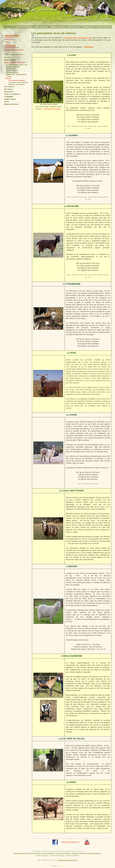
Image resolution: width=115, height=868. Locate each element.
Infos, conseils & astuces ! (15, 62)
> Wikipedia (88, 47)
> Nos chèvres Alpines (52, 109)
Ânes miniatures (41, 27)
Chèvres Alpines (74, 27)
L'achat (9, 76)
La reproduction (12, 73)
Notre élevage (10, 60)
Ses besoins (11, 69)
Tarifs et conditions (12, 94)
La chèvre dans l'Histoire (18, 82)
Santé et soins (11, 71)
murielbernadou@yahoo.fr (15, 50)
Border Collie (89, 27)
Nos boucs (9, 89)
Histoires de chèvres (17, 84)
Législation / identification (16, 75)
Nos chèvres (9, 87)
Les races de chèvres (17, 80)
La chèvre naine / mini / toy (17, 65)
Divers (8, 78)
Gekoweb (61, 866)
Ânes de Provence (64, 853)
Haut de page (19, 853)
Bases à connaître (13, 67)
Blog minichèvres (12, 104)
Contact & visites (104, 27)
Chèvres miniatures (58, 27)
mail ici (8, 42)
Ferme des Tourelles (24, 27)
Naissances (9, 92)
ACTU (7, 102)
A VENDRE (9, 97)
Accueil (7, 57)
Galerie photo (10, 99)
